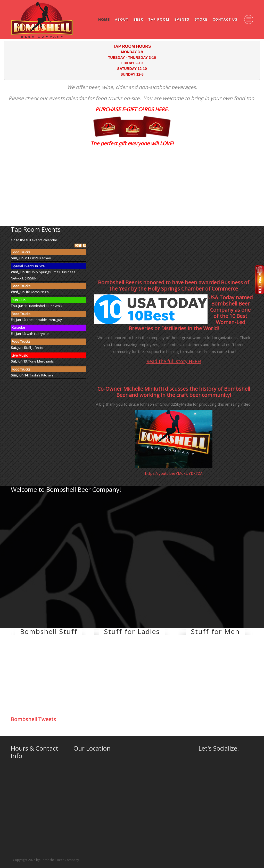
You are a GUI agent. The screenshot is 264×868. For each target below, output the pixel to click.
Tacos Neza (40, 292)
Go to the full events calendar (34, 240)
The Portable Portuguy (44, 320)
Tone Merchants (41, 361)
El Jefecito (36, 348)
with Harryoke (38, 334)
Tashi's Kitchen (39, 258)
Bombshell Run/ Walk (46, 306)
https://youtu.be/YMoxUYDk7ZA (174, 473)
